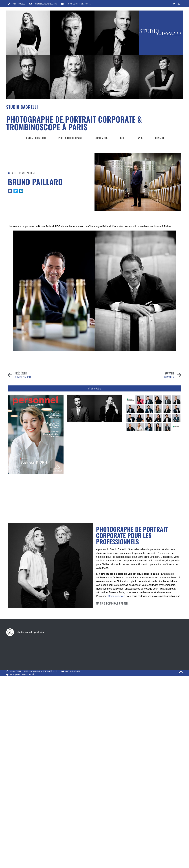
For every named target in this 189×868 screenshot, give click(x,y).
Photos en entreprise (70, 138)
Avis (140, 138)
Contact (160, 138)
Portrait (31, 173)
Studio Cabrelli (22, 107)
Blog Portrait (18, 173)
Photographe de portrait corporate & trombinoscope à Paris (74, 123)
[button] (10, 191)
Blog (123, 138)
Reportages (101, 138)
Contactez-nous (116, 596)
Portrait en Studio (35, 138)
